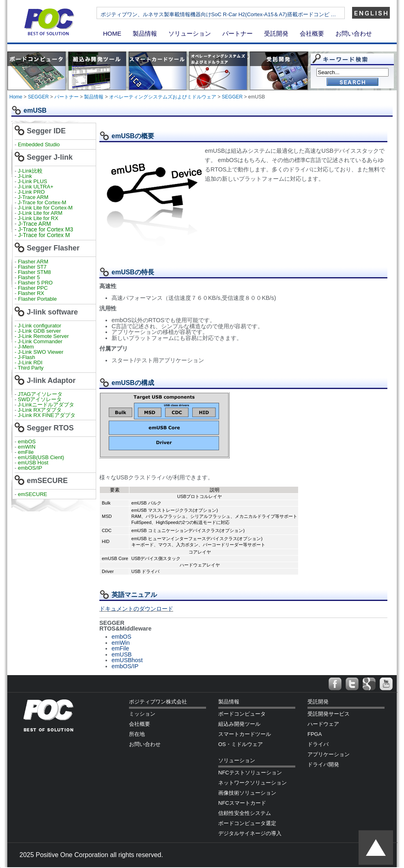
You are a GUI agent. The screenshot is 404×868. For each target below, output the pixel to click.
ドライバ (318, 744)
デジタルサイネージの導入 (250, 833)
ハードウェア (323, 724)
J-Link (26, 176)
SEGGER (38, 97)
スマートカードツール (245, 734)
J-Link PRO (31, 192)
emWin (121, 643)
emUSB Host (32, 463)
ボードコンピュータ (242, 714)
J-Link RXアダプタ (40, 410)
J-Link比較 (30, 171)
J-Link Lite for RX (38, 218)
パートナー (237, 33)
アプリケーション (329, 754)
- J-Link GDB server (38, 331)
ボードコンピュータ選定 (247, 823)
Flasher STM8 (35, 272)
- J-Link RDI (29, 362)
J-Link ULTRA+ (35, 187)
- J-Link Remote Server (42, 336)
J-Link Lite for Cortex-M (45, 208)
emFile (26, 452)
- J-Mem (24, 347)
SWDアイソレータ (40, 399)
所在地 (137, 734)
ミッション (142, 714)
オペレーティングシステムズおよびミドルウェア (163, 97)
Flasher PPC (33, 288)
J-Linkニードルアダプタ (46, 405)
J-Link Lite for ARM (40, 213)
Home (16, 97)
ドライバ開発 (323, 764)
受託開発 (276, 33)
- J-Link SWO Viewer (39, 352)
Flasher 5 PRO (35, 283)
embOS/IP (30, 468)
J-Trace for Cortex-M (42, 202)
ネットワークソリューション (252, 783)
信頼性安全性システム (245, 813)
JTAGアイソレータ (40, 394)
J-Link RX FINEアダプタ (47, 415)
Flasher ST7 (33, 267)
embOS (27, 441)
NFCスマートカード (242, 803)
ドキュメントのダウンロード (136, 609)
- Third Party (29, 368)
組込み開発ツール (239, 724)
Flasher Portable (38, 299)
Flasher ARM (33, 262)
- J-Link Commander (39, 341)
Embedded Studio (39, 144)
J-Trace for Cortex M (44, 235)
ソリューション (190, 33)
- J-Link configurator (38, 326)
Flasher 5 (29, 277)
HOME (112, 33)
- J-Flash (25, 357)
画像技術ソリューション (247, 793)
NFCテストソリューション (250, 773)
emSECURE (32, 494)
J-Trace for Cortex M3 (46, 229)
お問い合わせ (354, 33)
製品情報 (145, 33)
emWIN (27, 447)
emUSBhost (127, 660)
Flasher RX (31, 293)
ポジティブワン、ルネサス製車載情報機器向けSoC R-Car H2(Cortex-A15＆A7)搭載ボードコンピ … (244, 14)
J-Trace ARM (33, 197)
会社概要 (312, 33)
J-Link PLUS (32, 181)
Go (352, 82)
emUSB (122, 654)
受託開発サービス (329, 714)
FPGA (315, 734)
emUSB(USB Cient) (41, 457)
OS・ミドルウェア (241, 744)
